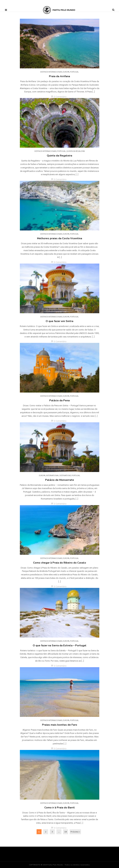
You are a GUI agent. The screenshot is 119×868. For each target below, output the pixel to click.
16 (66, 832)
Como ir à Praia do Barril (60, 808)
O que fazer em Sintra (59, 321)
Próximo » (75, 832)
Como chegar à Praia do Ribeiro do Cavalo (60, 563)
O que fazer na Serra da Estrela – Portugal (60, 645)
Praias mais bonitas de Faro (60, 725)
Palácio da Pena (59, 400)
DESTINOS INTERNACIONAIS (51, 72)
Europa (66, 72)
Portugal (74, 72)
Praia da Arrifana (59, 76)
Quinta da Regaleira (76, 151)
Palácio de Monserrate (60, 480)
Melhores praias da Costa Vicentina (60, 238)
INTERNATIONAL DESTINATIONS (58, 476)
